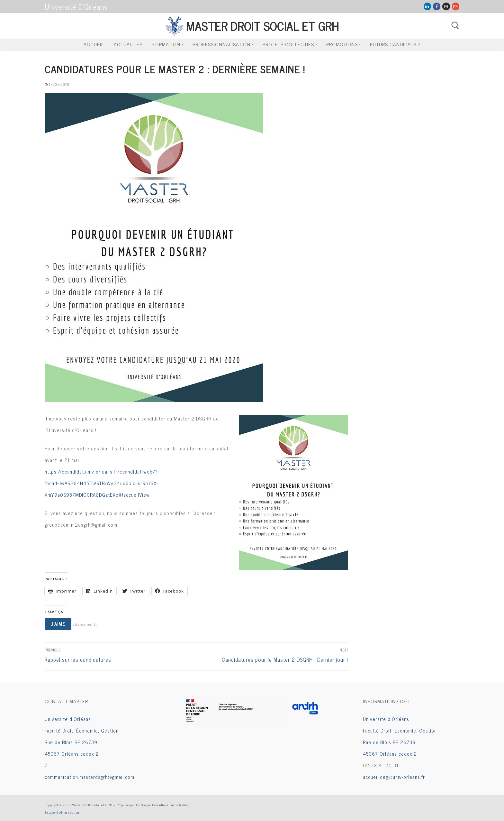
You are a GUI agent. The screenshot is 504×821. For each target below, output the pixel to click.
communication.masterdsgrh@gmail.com (90, 777)
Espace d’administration (62, 812)
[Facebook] (437, 6)
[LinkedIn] (427, 6)
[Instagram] (446, 6)
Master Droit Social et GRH (262, 26)
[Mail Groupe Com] (456, 6)
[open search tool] (455, 26)
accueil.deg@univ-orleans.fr (394, 777)
